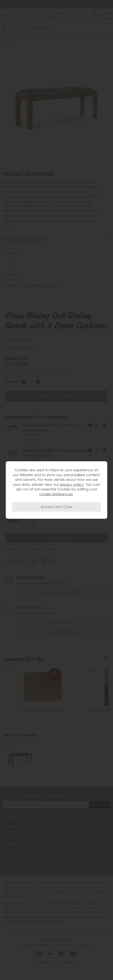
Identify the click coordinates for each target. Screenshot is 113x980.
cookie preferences (56, 494)
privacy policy (72, 484)
